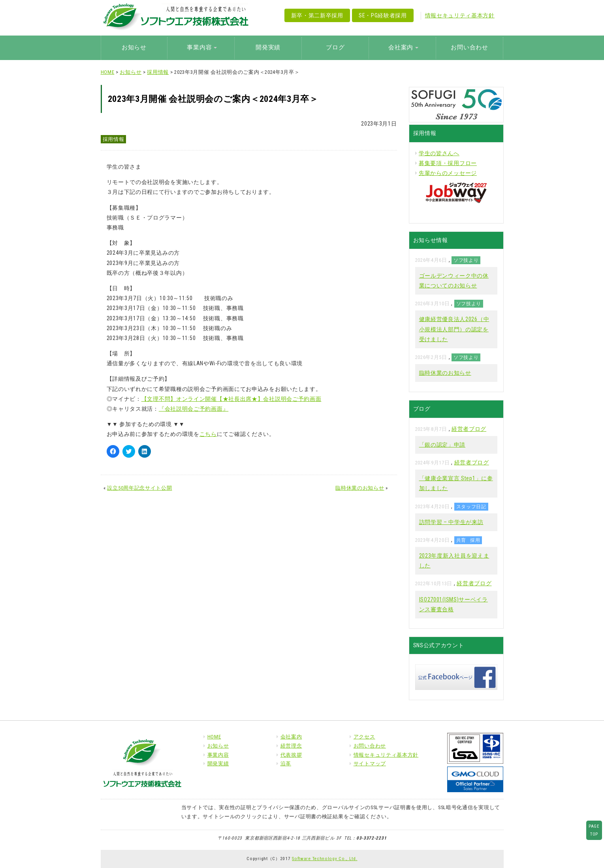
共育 (461, 540)
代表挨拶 (291, 755)
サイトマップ (370, 764)
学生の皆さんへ (439, 153)
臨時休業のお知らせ (360, 488)
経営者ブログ (469, 429)
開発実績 (268, 47)
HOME (108, 72)
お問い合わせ (469, 47)
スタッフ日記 (471, 507)
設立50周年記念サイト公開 (139, 488)
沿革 (286, 764)
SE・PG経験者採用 (383, 15)
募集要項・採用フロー (448, 163)
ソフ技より (466, 260)
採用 (475, 540)
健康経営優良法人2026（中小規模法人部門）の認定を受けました (454, 329)
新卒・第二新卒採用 (317, 15)
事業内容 (218, 755)
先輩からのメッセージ (448, 173)
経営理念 (291, 746)
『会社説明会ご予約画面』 (194, 409)
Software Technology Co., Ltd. (325, 859)
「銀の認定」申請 (442, 445)
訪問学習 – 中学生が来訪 (451, 522)
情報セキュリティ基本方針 (460, 15)
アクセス (364, 737)
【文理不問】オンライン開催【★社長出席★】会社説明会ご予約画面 (231, 399)
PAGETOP (594, 830)
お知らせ (134, 47)
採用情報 (158, 72)
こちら (208, 434)
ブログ (335, 47)
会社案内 (291, 737)
